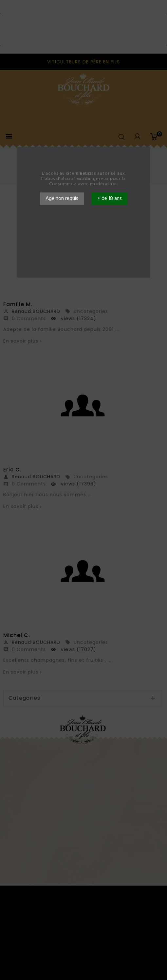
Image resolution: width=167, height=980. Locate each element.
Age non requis (62, 199)
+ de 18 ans (110, 199)
